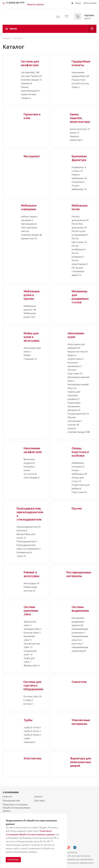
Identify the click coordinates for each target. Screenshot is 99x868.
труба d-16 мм (32, 727)
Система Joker (32, 696)
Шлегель (26, 83)
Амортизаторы (80, 129)
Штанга (28, 704)
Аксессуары (31, 583)
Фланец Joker (32, 665)
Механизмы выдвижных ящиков (78, 622)
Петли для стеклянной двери (78, 271)
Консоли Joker (32, 633)
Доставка (40, 800)
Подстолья (79, 492)
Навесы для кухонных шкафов (74, 395)
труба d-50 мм (32, 735)
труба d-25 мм (32, 731)
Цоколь (73, 425)
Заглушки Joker (33, 629)
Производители (11, 800)
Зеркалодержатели (29, 527)
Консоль (22, 530)
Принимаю (13, 859)
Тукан (21, 556)
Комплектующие (31, 80)
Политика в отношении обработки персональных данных (17, 808)
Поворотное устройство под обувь (80, 83)
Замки (74, 133)
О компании (11, 792)
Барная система (78, 352)
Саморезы (78, 182)
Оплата (38, 796)
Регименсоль (24, 552)
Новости (7, 796)
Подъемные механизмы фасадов (74, 406)
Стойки (28, 700)
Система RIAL (30, 72)
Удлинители (29, 238)
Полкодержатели (27, 541)
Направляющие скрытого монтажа (80, 640)
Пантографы (31, 478)
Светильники (29, 224)
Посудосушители (78, 414)
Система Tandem (31, 76)
